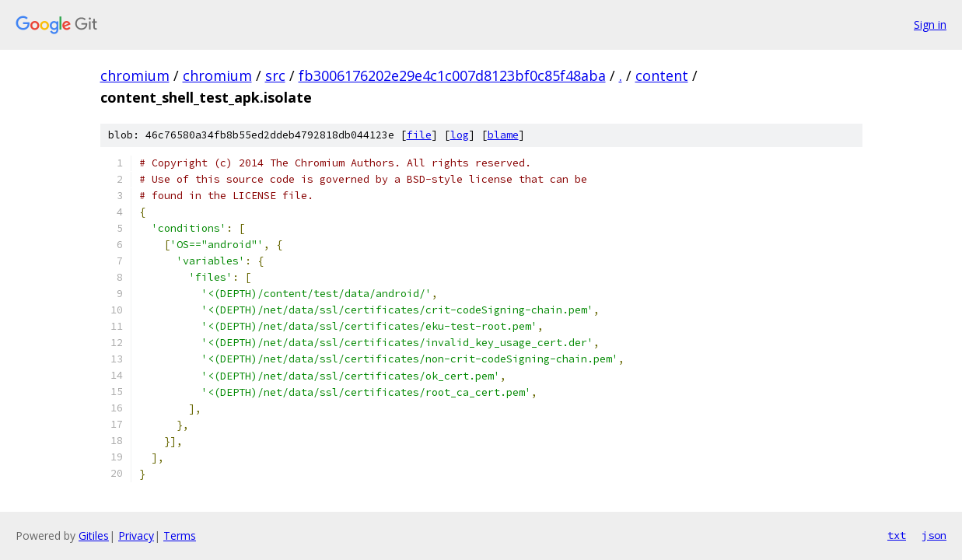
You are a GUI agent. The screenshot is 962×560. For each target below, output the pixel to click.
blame (503, 135)
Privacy (136, 535)
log (460, 135)
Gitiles (94, 535)
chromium (135, 75)
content (662, 75)
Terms (180, 535)
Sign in (930, 24)
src (275, 75)
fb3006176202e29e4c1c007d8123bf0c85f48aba (452, 75)
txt (897, 535)
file (419, 135)
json (934, 535)
